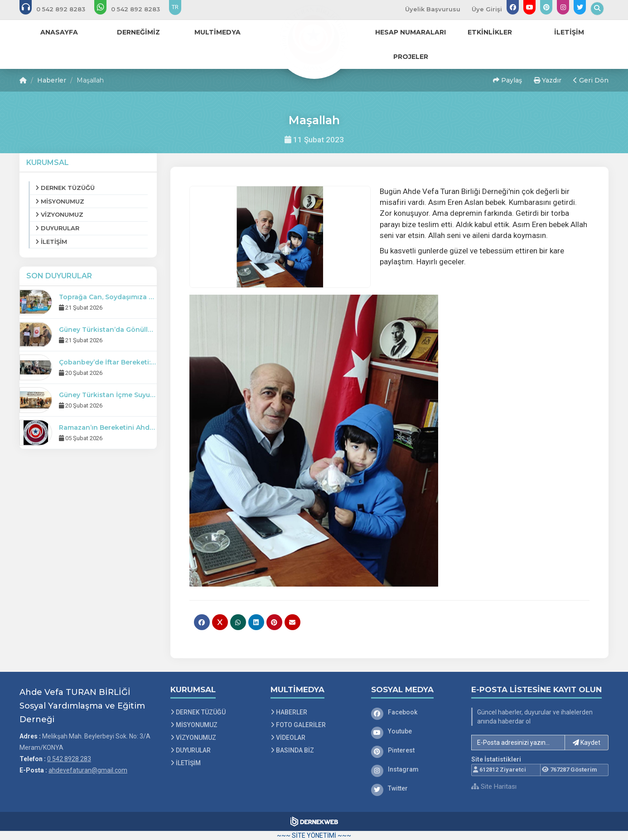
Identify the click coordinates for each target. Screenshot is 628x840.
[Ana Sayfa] (314, 38)
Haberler (52, 80)
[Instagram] (415, 769)
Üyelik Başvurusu (433, 9)
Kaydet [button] (587, 743)
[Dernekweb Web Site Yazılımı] (314, 821)
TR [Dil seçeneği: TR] (175, 7)
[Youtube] (415, 731)
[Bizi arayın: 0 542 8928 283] (58, 9)
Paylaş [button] (507, 80)
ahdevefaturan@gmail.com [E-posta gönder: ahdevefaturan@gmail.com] (88, 770)
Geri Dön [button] (591, 80)
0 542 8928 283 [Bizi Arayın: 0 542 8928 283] (69, 759)
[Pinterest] (415, 750)
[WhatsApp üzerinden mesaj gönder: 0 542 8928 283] (133, 9)
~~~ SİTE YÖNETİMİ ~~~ (314, 835)
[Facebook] (415, 712)
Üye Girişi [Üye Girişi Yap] (487, 9)
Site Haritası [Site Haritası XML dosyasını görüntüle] (494, 787)
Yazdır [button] (548, 80)
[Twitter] (415, 788)
